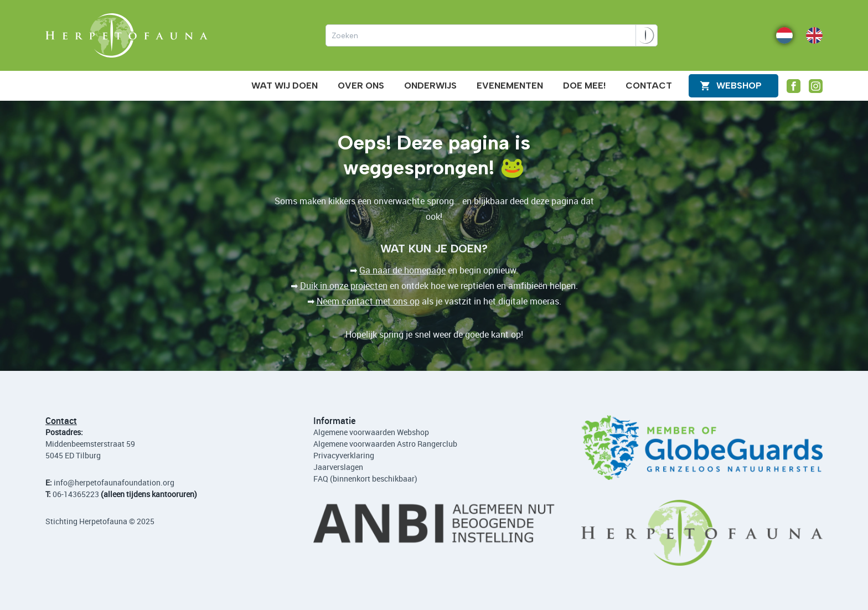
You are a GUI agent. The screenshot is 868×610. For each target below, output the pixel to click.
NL (781, 35)
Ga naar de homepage (402, 270)
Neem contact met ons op (368, 301)
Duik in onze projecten (344, 286)
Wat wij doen (285, 86)
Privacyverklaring (344, 455)
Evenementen (510, 86)
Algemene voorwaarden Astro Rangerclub (385, 444)
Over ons (361, 86)
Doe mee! (584, 86)
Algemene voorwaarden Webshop (371, 432)
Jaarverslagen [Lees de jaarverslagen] (338, 467)
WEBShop (739, 86)
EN (811, 35)
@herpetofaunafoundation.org (121, 482)
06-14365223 (76, 494)
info (61, 482)
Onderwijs (430, 86)
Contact (649, 86)
